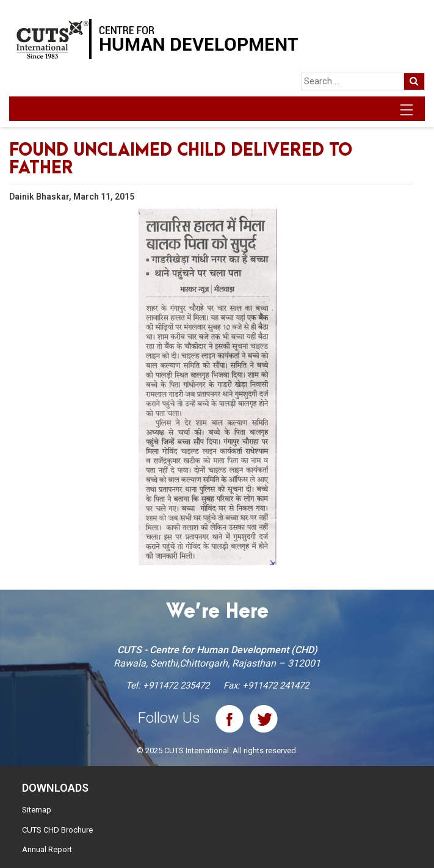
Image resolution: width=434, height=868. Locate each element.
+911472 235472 (176, 685)
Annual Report (47, 849)
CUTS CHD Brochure (57, 830)
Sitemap (37, 810)
